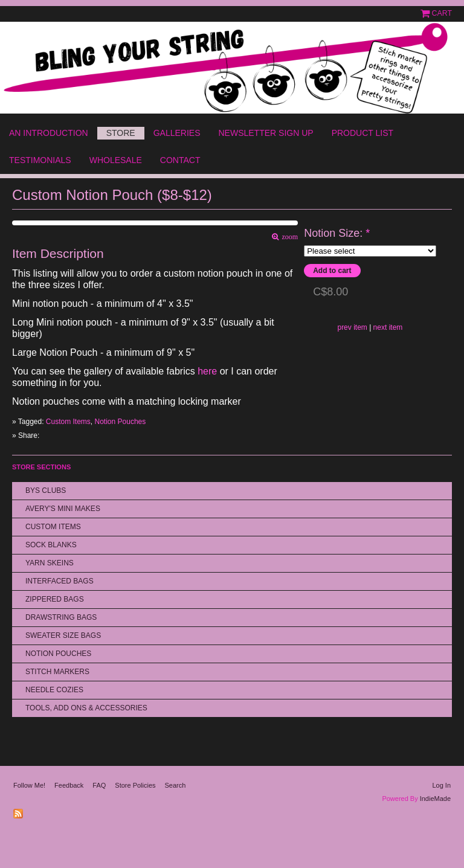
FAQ (99, 785)
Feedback (69, 785)
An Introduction (49, 133)
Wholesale (116, 160)
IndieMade (435, 799)
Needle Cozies (54, 690)
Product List (362, 133)
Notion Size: (337, 233)
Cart (442, 13)
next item (388, 327)
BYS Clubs (46, 490)
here (207, 371)
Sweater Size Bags (63, 635)
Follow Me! (29, 785)
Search (176, 785)
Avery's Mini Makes (63, 509)
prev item (352, 327)
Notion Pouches (121, 422)
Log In (441, 785)
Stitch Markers (57, 672)
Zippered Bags (55, 599)
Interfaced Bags (60, 581)
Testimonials (40, 160)
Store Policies (135, 785)
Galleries (177, 133)
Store (121, 133)
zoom (288, 237)
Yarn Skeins (50, 563)
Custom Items (68, 422)
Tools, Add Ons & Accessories (86, 708)
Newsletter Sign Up (266, 133)
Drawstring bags (61, 617)
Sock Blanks (51, 545)
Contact (180, 160)
